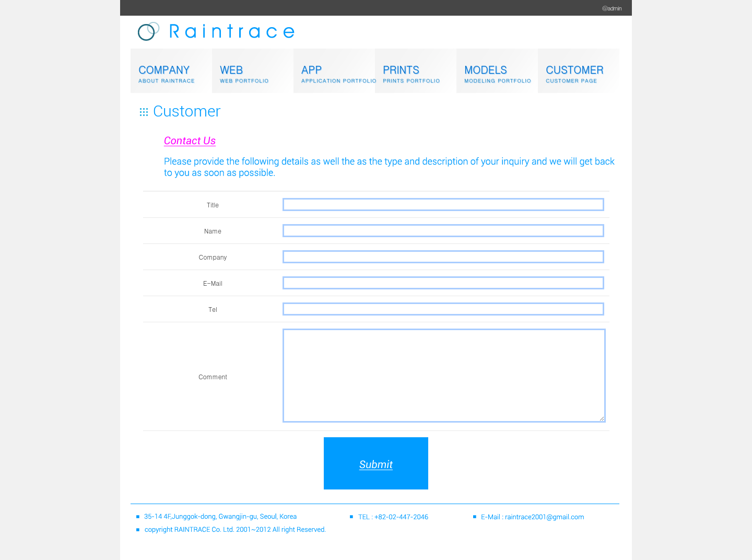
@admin (612, 8)
